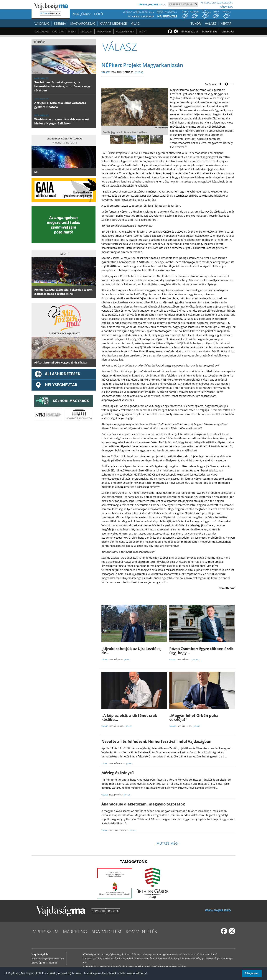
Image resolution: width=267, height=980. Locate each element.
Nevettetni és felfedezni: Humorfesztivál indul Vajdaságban (156, 741)
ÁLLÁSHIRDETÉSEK (57, 374)
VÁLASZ (106, 72)
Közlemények (125, 31)
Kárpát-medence (113, 23)
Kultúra (58, 31)
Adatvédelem (106, 932)
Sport (143, 31)
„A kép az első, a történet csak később (129, 717)
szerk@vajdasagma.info (51, 959)
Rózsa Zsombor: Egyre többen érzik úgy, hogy (201, 651)
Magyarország (83, 23)
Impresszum (190, 31)
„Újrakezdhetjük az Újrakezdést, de (131, 651)
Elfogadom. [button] (252, 973)
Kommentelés (141, 932)
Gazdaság (41, 31)
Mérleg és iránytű (118, 773)
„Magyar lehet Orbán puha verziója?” (194, 717)
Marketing (210, 31)
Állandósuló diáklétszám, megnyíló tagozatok (144, 804)
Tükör (196, 23)
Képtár (226, 23)
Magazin (86, 31)
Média (72, 31)
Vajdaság (42, 23)
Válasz (211, 23)
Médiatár (228, 31)
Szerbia (60, 23)
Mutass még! (168, 843)
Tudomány (104, 31)
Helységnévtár (56, 385)
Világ (135, 23)
